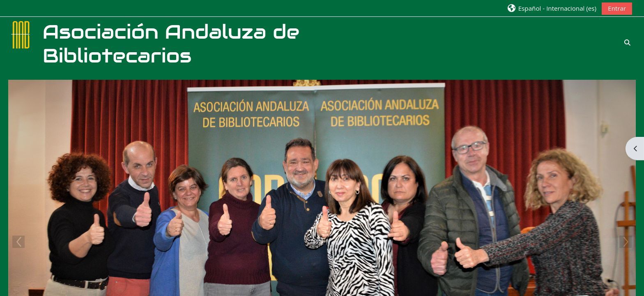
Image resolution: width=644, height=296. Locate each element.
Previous (18, 242)
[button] (552, 8)
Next (626, 242)
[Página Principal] (21, 34)
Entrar (617, 8)
